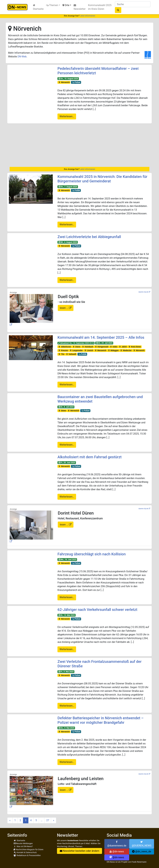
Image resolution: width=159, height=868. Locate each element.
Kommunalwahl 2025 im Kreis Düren (100, 7)
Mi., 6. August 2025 (68, 242)
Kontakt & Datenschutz (25, 852)
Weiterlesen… (67, 116)
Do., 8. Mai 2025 (66, 728)
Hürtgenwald (102, 347)
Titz (61, 354)
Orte (66, 5)
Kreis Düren (135, 347)
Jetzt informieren (87, 16)
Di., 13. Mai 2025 (67, 615)
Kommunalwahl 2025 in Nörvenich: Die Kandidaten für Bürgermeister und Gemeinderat (102, 179)
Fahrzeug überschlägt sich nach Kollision (92, 554)
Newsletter (80, 7)
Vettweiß (71, 354)
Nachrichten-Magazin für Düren (28, 849)
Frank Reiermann (139, 862)
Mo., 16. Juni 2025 (67, 560)
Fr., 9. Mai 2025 (66, 672)
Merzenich (100, 350)
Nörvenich (64, 82)
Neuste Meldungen (23, 843)
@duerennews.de (117, 844)
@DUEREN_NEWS (142, 844)
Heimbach (87, 347)
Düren (76, 347)
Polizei (76, 82)
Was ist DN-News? (23, 846)
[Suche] (133, 4)
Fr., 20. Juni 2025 (67, 463)
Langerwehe (76, 350)
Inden (114, 347)
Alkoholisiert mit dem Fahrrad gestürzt (90, 457)
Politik (76, 190)
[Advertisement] (79, 145)
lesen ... (64, 308)
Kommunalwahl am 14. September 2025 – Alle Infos (101, 337)
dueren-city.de (143, 292)
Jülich (123, 347)
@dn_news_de (142, 851)
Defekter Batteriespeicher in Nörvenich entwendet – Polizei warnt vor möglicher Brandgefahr (100, 720)
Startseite (38, 7)
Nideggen (113, 350)
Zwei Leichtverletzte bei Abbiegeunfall (89, 237)
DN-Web (22, 57)
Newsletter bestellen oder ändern (80, 851)
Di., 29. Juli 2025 (104, 343)
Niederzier (126, 350)
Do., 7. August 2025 (68, 187)
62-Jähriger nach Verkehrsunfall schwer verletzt (97, 610)
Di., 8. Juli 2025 (66, 407)
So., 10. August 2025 (68, 79)
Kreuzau (63, 350)
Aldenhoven (65, 347)
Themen (52, 5)
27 (48, 820)
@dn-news (117, 851)
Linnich (89, 350)
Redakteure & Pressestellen (27, 855)
